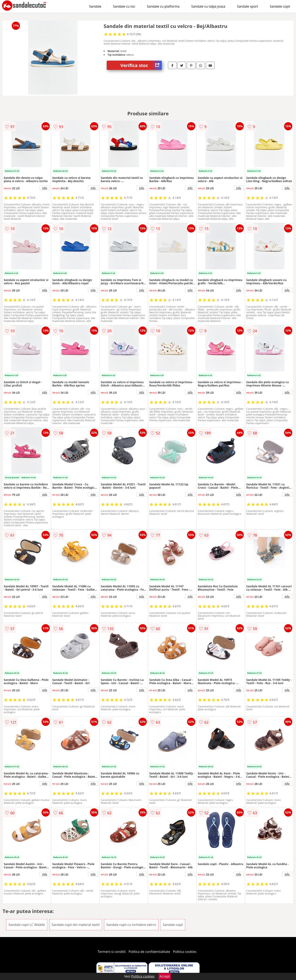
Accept (165, 976)
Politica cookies (185, 952)
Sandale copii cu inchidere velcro (131, 925)
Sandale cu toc (124, 6)
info (45, 188)
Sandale (95, 6)
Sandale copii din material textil (76, 925)
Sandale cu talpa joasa (208, 6)
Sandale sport (248, 6)
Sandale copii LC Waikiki (27, 925)
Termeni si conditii (112, 952)
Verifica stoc (141, 65)
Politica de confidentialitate (149, 952)
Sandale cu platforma (163, 6)
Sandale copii (280, 6)
